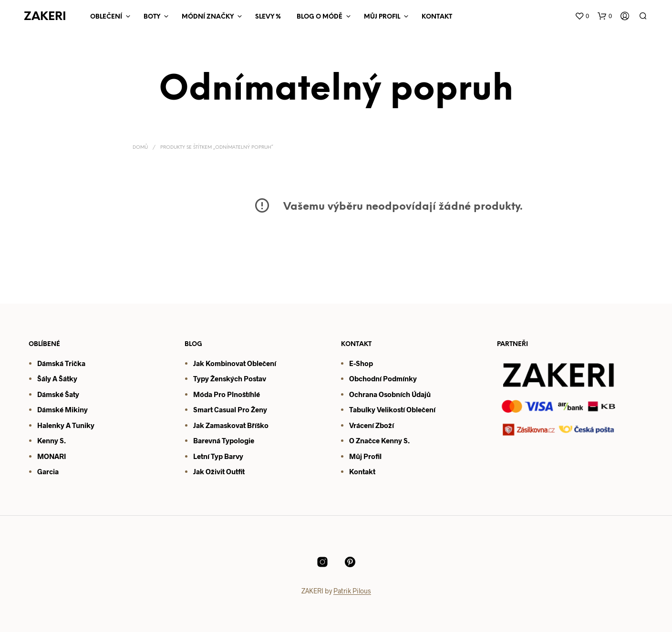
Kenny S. (52, 440)
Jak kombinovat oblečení (235, 363)
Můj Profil (382, 17)
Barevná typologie (224, 440)
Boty (152, 17)
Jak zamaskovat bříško (231, 425)
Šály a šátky (57, 378)
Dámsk (48, 409)
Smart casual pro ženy (230, 409)
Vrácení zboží (372, 425)
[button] (582, 16)
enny (394, 440)
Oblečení (106, 17)
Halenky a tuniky (66, 425)
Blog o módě (320, 17)
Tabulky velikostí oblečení (392, 409)
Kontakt (437, 17)
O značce (364, 440)
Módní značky (208, 17)
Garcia (48, 471)
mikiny (76, 409)
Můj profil (365, 456)
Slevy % (268, 17)
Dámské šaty (58, 394)
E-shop (361, 363)
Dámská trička (61, 363)
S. (406, 440)
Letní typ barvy (218, 456)
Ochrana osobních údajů (390, 394)
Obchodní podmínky (383, 378)
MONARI (52, 456)
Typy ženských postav (230, 378)
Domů (140, 148)
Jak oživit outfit (219, 471)
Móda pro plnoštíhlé (227, 394)
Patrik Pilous (352, 591)
